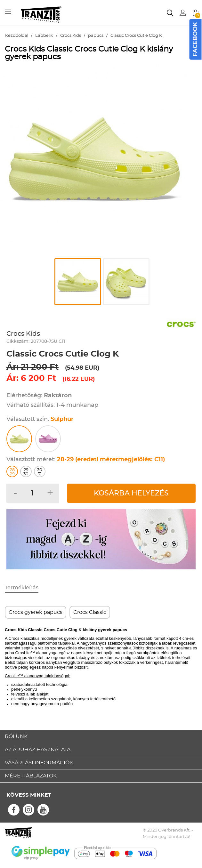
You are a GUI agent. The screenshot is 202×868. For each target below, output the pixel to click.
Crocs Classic (90, 612)
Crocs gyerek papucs (36, 612)
